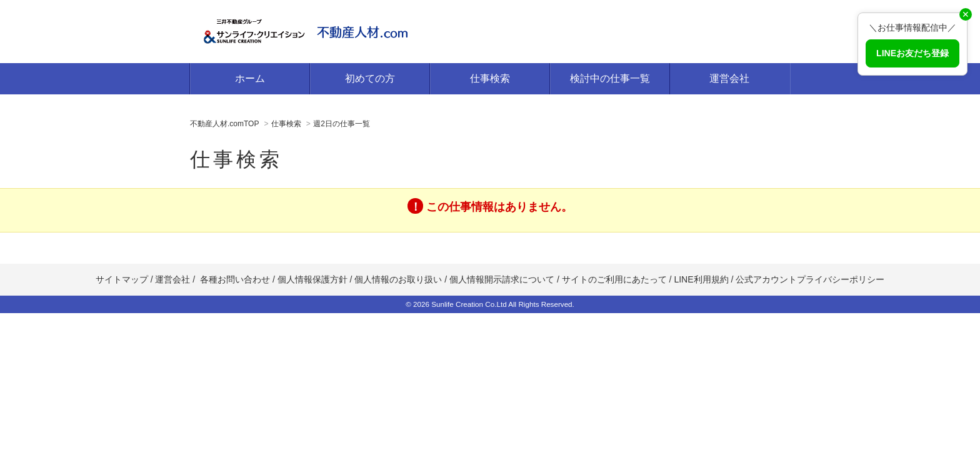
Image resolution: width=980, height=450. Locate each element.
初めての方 (370, 78)
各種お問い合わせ (235, 279)
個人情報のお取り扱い (399, 279)
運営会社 (729, 78)
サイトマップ (122, 279)
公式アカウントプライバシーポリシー (810, 279)
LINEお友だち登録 (912, 53)
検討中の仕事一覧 (610, 78)
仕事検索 (490, 78)
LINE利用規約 (701, 279)
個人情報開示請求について (502, 279)
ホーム (250, 78)
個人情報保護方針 (312, 279)
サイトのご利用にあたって (614, 279)
